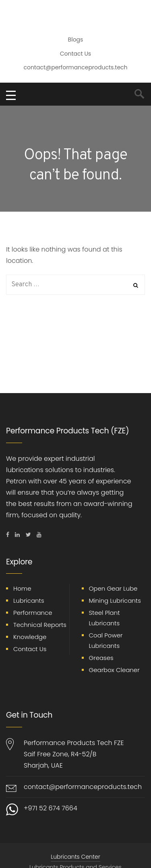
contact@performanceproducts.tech (75, 67)
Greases (101, 658)
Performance (33, 613)
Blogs (76, 40)
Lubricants (29, 601)
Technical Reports (40, 625)
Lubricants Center (75, 857)
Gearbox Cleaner (114, 670)
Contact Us (75, 54)
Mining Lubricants (115, 601)
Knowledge (30, 637)
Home (22, 588)
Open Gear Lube (113, 588)
